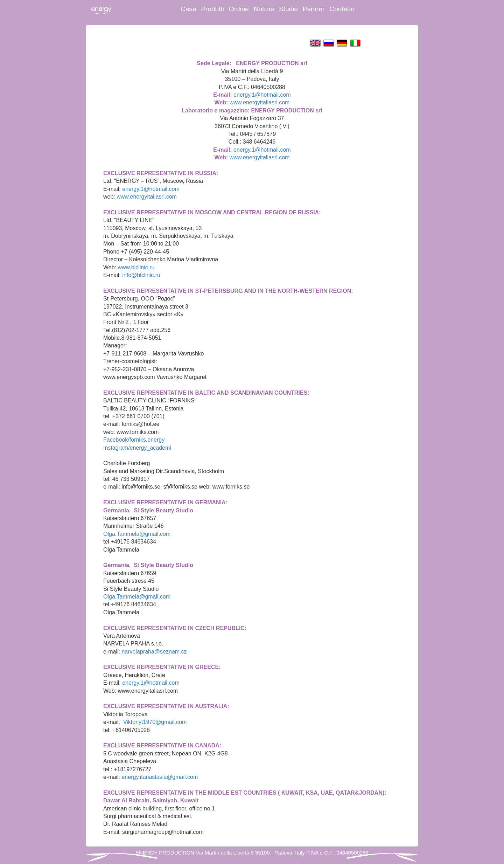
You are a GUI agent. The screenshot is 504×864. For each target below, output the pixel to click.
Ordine (239, 9)
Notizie (264, 9)
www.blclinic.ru (136, 267)
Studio (288, 9)
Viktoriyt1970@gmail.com (155, 722)
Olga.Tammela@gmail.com (137, 534)
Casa (188, 9)
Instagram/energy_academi (137, 448)
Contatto (342, 9)
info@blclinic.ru (141, 275)
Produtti (212, 9)
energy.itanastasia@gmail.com (160, 777)
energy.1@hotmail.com (262, 95)
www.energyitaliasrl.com (260, 102)
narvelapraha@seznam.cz (154, 652)
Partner (314, 9)
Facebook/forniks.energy (134, 440)
